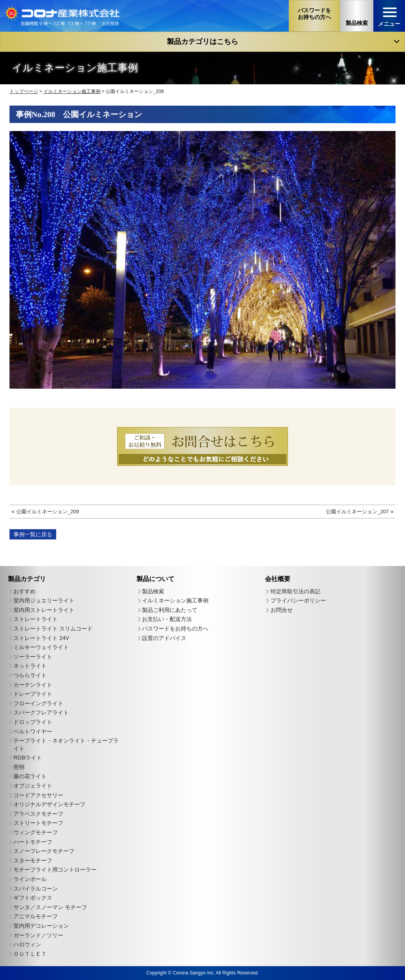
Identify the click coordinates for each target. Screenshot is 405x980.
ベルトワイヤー (33, 731)
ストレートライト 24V (41, 638)
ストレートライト (36, 619)
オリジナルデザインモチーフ (49, 804)
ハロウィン (27, 944)
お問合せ (282, 610)
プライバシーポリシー (298, 600)
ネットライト (30, 666)
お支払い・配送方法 (167, 619)
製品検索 (153, 591)
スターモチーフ (33, 860)
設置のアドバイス (164, 638)
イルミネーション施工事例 (175, 600)
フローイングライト (38, 703)
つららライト (30, 675)
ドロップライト (33, 722)
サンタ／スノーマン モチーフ (50, 907)
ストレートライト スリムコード (53, 629)
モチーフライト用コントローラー (55, 870)
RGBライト (28, 758)
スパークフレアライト (41, 712)
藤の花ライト (30, 776)
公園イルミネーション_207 (357, 512)
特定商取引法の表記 (295, 591)
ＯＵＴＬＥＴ (30, 954)
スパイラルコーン (36, 889)
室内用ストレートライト (44, 610)
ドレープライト (33, 694)
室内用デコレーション (41, 926)
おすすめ (25, 591)
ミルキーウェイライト (41, 647)
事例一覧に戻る (33, 534)
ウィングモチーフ (36, 832)
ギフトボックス (33, 898)
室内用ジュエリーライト (44, 600)
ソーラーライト (33, 657)
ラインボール (30, 879)
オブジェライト (33, 786)
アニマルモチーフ (36, 916)
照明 (19, 767)
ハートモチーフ (33, 842)
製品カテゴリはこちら (202, 42)
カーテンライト (33, 684)
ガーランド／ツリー (38, 935)
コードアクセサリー (38, 795)
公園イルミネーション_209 (48, 512)
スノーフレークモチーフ (44, 851)
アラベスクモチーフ (38, 814)
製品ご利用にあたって (170, 610)
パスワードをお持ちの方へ (175, 629)
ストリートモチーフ (38, 823)
